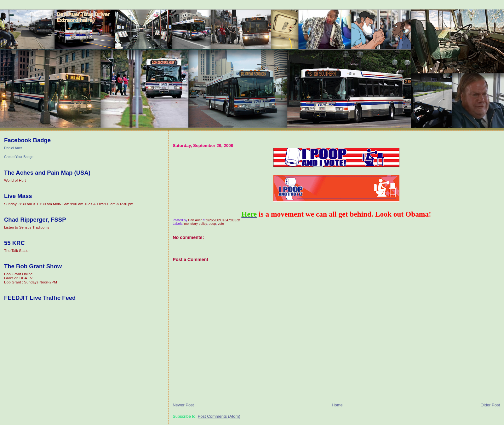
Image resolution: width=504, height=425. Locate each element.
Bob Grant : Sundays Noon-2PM (31, 282)
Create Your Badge (19, 157)
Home (337, 405)
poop (212, 224)
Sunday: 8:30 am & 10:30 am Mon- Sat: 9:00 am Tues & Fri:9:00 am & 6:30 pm (69, 204)
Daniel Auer (13, 148)
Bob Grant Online (18, 274)
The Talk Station (17, 250)
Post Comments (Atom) (219, 416)
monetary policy (196, 224)
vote (221, 224)
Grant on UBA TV (18, 278)
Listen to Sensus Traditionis (27, 227)
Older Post (490, 405)
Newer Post (183, 405)
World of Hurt (15, 180)
